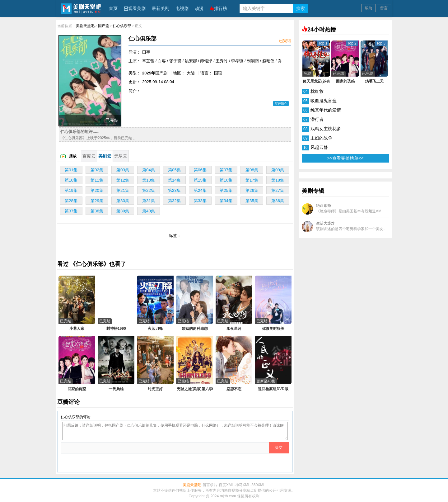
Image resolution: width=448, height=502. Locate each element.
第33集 (200, 201)
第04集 (149, 170)
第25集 (226, 190)
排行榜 (218, 8)
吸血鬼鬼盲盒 (324, 101)
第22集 (149, 190)
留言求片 (210, 485)
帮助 (368, 8)
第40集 (149, 211)
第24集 (200, 190)
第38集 (97, 211)
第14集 (174, 180)
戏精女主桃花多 (326, 129)
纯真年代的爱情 (326, 110)
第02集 (97, 170)
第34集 (226, 201)
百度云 (89, 156)
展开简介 (281, 104)
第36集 (278, 201)
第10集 (71, 180)
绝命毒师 (343, 209)
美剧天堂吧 (81, 8)
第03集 (123, 170)
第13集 (149, 180)
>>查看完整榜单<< (345, 158)
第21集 (123, 190)
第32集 (174, 201)
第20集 (97, 190)
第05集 (174, 170)
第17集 (252, 180)
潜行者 (317, 119)
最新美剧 (161, 8)
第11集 (97, 180)
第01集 (71, 170)
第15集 (200, 180)
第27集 (278, 190)
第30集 (123, 201)
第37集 (71, 211)
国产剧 (104, 26)
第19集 (71, 190)
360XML (258, 485)
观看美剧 (135, 8)
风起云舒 (319, 147)
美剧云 (105, 156)
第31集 (149, 201)
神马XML (243, 485)
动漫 (199, 8)
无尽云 (121, 156)
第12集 (123, 180)
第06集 (200, 170)
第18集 (278, 180)
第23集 (174, 190)
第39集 (123, 211)
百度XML (226, 485)
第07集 (226, 170)
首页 (113, 8)
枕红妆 (317, 91)
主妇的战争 (321, 138)
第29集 (97, 201)
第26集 (252, 190)
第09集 (278, 170)
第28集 (71, 201)
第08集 (252, 170)
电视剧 (182, 8)
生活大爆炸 (344, 227)
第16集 (226, 180)
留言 (384, 8)
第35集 (252, 201)
